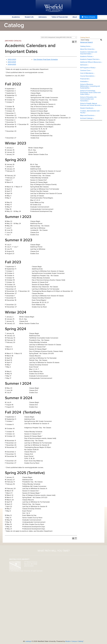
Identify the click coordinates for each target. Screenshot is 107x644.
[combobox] (59, 37)
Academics (16, 17)
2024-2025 (12, 64)
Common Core (85, 71)
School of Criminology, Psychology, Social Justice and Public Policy (90, 93)
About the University (87, 49)
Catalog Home (85, 46)
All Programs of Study (88, 68)
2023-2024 (12, 62)
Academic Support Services (90, 59)
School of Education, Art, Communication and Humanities (88, 99)
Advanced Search (87, 42)
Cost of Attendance (87, 73)
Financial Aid (84, 79)
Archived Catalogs (86, 118)
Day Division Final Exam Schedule (46, 60)
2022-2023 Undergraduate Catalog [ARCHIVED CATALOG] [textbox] (56, 37)
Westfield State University (53, 8)
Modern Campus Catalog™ (75, 641)
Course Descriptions (87, 76)
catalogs (28, 641)
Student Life (29, 17)
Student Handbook (87, 108)
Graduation (84, 82)
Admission (84, 65)
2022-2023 (12, 60)
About (75, 17)
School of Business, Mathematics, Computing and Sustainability (90, 86)
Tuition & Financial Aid (60, 17)
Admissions (43, 17)
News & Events (90, 17)
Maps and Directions (87, 116)
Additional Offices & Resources (91, 62)
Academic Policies (86, 57)
